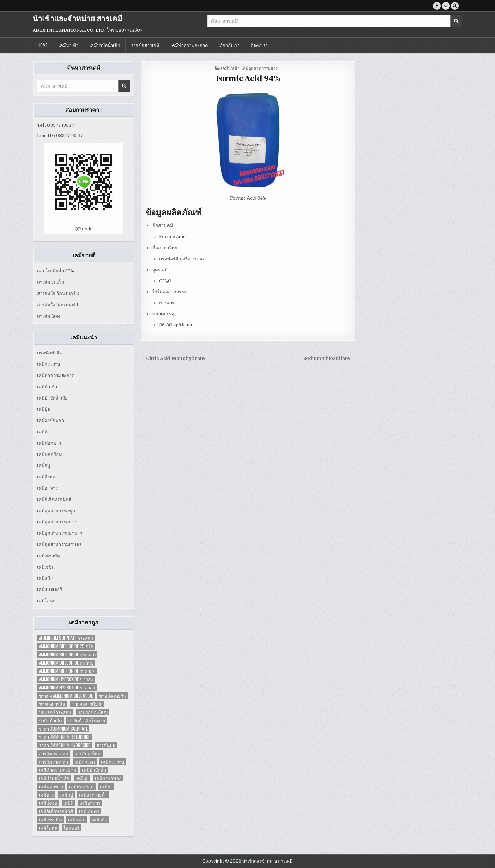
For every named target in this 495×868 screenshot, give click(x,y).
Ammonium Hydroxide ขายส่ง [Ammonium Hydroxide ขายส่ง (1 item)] (66, 679)
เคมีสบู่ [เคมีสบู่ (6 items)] (66, 795)
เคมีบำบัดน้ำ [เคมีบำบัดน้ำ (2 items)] (94, 770)
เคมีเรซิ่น (46, 567)
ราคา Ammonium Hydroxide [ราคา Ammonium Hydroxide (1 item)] (64, 745)
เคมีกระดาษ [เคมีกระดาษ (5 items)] (113, 762)
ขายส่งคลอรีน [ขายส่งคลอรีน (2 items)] (113, 696)
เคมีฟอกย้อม (49, 455)
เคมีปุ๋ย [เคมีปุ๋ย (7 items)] (82, 778)
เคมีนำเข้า (68, 45)
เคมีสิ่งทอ (46, 477)
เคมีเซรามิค (49, 556)
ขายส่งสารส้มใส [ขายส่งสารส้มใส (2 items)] (87, 704)
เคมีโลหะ (46, 601)
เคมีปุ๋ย (44, 409)
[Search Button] (455, 6)
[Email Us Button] (446, 6)
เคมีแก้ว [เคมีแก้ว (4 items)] (100, 819)
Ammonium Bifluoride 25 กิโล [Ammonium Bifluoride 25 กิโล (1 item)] (66, 646)
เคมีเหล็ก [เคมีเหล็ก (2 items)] (77, 819)
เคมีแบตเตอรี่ (50, 590)
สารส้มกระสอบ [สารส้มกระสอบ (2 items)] (53, 753)
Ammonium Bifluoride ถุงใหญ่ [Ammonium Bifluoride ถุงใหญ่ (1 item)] (66, 663)
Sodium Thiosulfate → (329, 358)
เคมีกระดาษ (49, 364)
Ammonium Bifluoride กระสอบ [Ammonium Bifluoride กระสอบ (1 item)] (67, 655)
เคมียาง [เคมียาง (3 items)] (46, 795)
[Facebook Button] (437, 6)
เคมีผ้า (43, 432)
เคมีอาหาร (47, 488)
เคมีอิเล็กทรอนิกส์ (54, 500)
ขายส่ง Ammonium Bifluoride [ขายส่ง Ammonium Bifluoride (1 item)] (66, 696)
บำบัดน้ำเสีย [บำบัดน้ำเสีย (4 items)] (50, 720)
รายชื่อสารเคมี (145, 45)
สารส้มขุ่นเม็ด (51, 282)
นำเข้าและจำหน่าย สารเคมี (78, 19)
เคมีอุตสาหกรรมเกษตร (59, 545)
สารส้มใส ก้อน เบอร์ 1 (58, 305)
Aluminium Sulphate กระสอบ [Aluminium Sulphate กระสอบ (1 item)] (66, 638)
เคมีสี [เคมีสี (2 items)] (68, 803)
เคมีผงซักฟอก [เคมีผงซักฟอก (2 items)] (108, 778)
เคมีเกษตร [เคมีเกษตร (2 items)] (89, 811)
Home (43, 45)
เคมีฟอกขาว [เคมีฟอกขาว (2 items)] (51, 786)
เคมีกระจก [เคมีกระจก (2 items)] (85, 762)
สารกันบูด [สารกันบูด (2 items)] (106, 745)
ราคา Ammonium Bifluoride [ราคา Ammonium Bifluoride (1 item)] (64, 737)
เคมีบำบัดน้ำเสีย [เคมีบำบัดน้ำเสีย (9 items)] (54, 778)
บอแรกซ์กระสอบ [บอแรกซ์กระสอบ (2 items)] (55, 712)
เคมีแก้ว (45, 578)
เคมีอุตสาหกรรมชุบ (56, 511)
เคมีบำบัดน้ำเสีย (105, 45)
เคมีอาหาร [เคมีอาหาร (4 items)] (90, 803)
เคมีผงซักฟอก (51, 421)
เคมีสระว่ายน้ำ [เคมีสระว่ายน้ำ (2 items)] (93, 795)
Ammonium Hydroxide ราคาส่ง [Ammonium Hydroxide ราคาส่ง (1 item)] (67, 687)
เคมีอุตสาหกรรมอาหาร (60, 533)
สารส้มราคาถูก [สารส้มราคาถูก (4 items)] (53, 762)
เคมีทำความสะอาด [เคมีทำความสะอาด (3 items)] (57, 770)
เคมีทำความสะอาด (189, 45)
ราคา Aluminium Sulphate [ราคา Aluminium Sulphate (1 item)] (63, 729)
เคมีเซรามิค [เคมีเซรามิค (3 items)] (50, 819)
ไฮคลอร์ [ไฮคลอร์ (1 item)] (71, 828)
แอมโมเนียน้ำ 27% (56, 271)
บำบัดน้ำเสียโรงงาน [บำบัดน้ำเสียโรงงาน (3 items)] (87, 720)
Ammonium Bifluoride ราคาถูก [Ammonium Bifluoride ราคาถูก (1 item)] (67, 671)
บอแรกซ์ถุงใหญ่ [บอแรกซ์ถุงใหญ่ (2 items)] (92, 712)
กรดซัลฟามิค (50, 353)
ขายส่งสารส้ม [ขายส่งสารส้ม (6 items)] (52, 704)
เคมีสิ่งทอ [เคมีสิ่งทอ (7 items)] (48, 803)
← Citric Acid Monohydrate (173, 358)
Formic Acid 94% (248, 78)
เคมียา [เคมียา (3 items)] (106, 786)
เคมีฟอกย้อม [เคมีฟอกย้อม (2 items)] (81, 786)
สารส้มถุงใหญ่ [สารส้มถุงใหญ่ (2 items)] (88, 753)
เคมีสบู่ (44, 466)
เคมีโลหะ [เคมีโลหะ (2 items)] (48, 828)
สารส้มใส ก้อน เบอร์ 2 (58, 294)
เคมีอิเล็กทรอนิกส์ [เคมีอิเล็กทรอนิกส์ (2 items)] (56, 811)
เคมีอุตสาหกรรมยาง (57, 522)
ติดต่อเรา (259, 45)
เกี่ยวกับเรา (229, 45)
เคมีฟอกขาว (49, 443)
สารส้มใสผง (49, 316)
